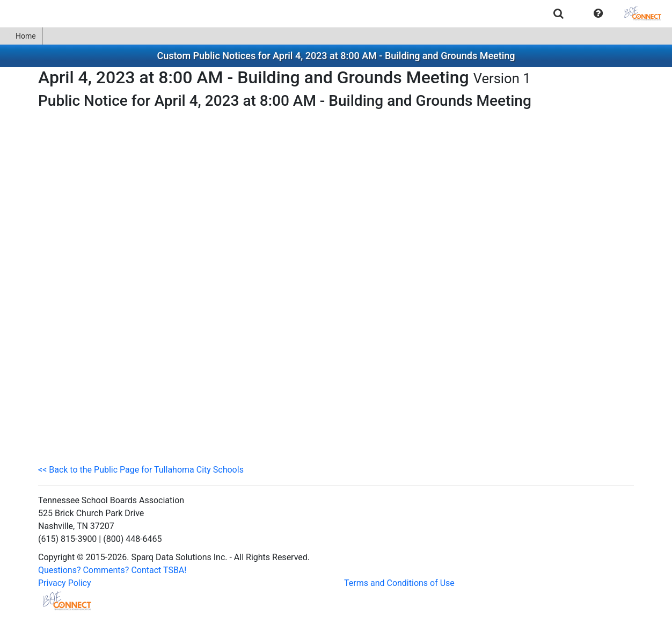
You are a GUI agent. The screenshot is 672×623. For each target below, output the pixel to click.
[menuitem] (558, 13)
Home (21, 36)
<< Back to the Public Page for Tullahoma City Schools (141, 470)
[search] (558, 13)
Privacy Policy (65, 583)
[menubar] (336, 13)
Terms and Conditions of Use (399, 583)
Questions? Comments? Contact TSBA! (112, 570)
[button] (598, 13)
